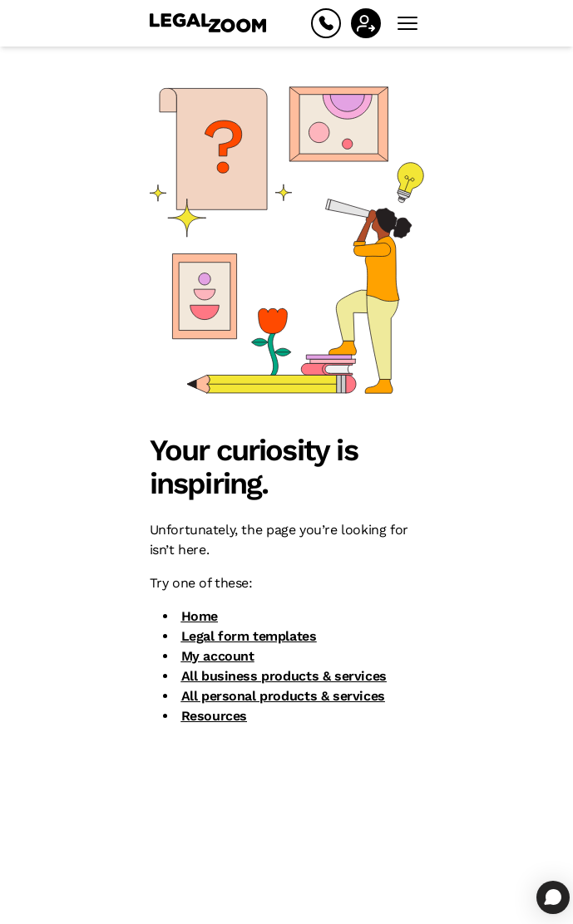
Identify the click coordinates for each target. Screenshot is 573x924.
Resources (214, 716)
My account (218, 656)
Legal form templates (249, 636)
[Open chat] (553, 897)
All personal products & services (283, 696)
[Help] (326, 23)
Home (200, 616)
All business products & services (284, 676)
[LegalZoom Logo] (208, 23)
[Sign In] (366, 23)
